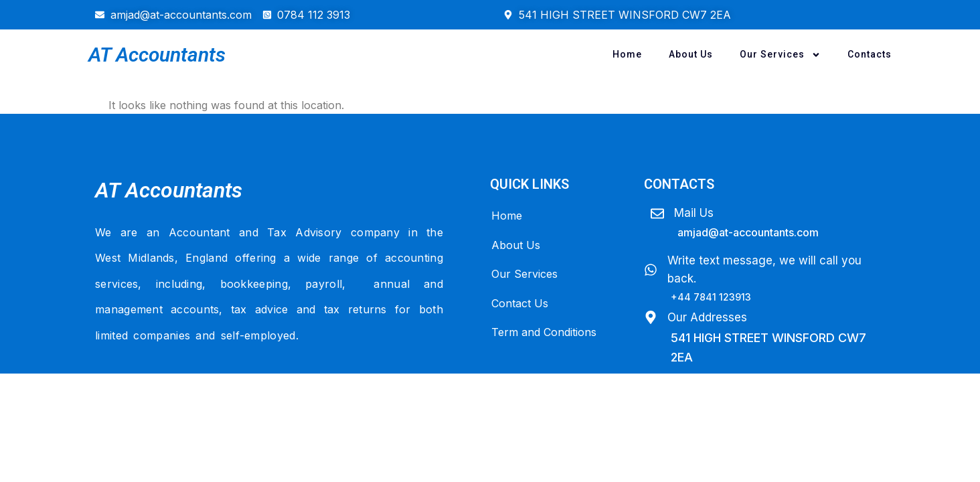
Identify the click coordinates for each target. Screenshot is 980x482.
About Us (691, 54)
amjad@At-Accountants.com (748, 232)
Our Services (780, 55)
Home (627, 54)
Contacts (870, 54)
